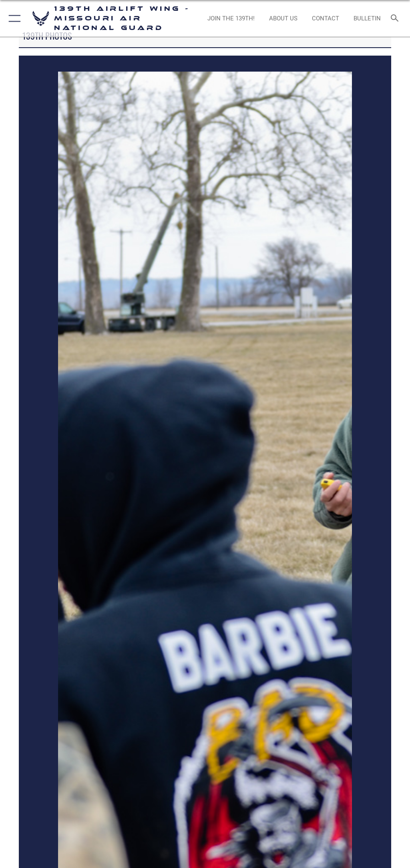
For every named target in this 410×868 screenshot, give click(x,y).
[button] (13, 18)
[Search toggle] (396, 19)
